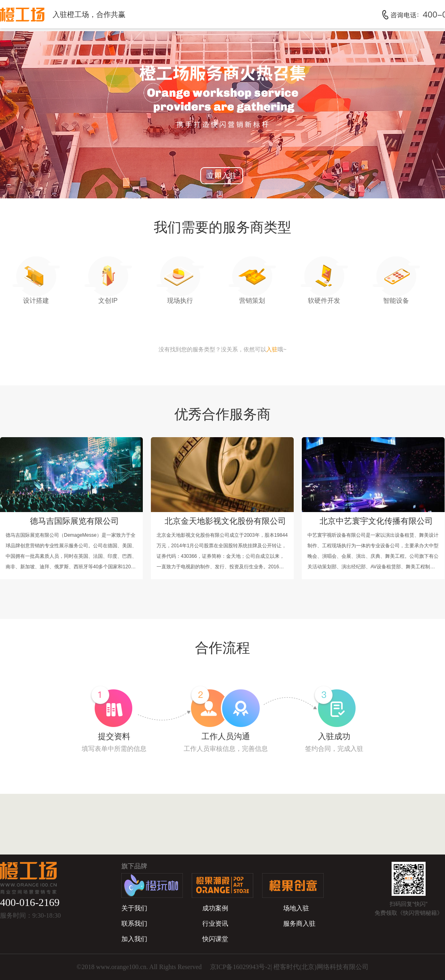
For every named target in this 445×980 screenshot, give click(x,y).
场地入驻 (296, 908)
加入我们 (134, 939)
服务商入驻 (299, 924)
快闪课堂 (215, 939)
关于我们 (134, 908)
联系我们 (134, 924)
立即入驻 (222, 176)
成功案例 (215, 908)
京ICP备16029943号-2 (240, 967)
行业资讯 (215, 924)
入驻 (272, 349)
